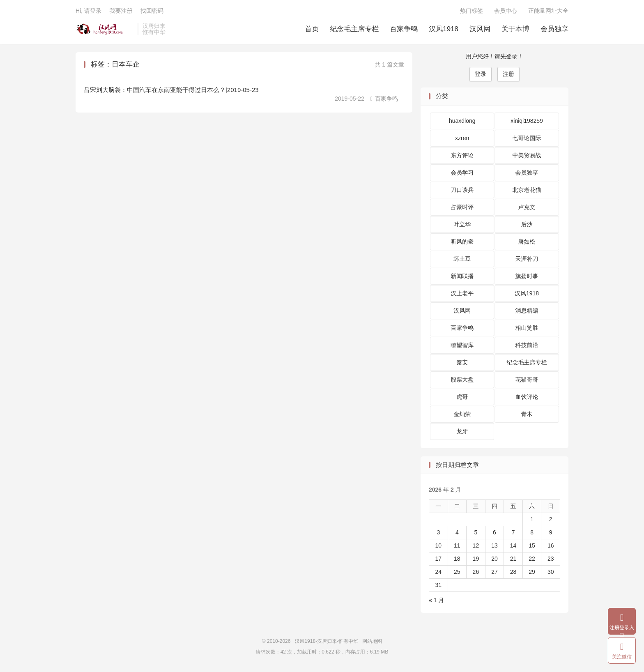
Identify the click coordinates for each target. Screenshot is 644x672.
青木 (527, 414)
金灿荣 (462, 414)
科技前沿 (527, 345)
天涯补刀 (527, 259)
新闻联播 (462, 276)
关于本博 (515, 29)
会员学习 (462, 173)
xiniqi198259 (527, 121)
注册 (508, 74)
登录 (481, 74)
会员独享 (554, 29)
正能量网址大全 (548, 11)
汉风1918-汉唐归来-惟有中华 (105, 29)
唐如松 (527, 242)
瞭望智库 (462, 345)
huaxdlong (462, 121)
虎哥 (462, 397)
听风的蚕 (462, 242)
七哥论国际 (527, 138)
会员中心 (506, 11)
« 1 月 (436, 600)
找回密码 (152, 11)
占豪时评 (462, 207)
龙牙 (462, 431)
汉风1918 (444, 29)
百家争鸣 (404, 29)
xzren (462, 138)
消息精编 (527, 311)
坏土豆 (462, 259)
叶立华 (462, 224)
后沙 (527, 224)
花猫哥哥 (527, 380)
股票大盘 (462, 380)
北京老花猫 (527, 190)
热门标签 (471, 11)
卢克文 (527, 207)
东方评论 (462, 155)
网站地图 (372, 641)
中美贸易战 (527, 155)
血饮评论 (527, 397)
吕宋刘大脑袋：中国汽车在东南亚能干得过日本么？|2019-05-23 (171, 90)
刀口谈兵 (462, 190)
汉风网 (480, 29)
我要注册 (121, 11)
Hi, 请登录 (89, 11)
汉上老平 (462, 293)
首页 (312, 29)
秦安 (462, 362)
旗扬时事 (527, 276)
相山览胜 (527, 328)
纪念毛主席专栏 (354, 29)
